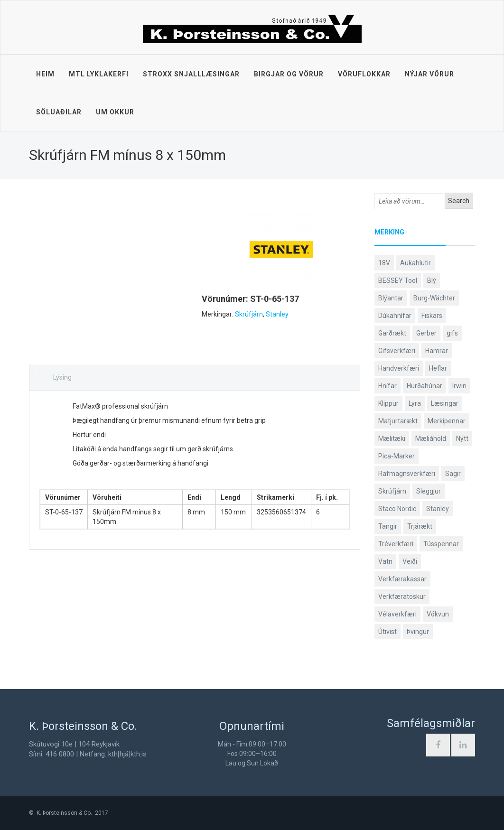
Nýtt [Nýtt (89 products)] (462, 438)
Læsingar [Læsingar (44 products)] (445, 403)
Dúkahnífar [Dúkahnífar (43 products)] (395, 316)
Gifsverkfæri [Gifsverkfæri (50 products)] (397, 351)
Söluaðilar (59, 112)
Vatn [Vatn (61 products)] (385, 561)
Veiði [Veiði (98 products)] (410, 561)
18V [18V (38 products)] (384, 263)
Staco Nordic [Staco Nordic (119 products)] (397, 509)
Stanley (277, 314)
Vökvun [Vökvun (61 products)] (438, 614)
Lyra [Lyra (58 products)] (415, 403)
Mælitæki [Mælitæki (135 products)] (392, 438)
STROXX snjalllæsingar (191, 74)
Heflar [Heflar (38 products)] (438, 368)
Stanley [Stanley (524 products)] (438, 509)
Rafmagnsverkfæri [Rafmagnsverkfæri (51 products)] (407, 474)
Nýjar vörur (429, 74)
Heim (45, 74)
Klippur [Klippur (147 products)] (388, 403)
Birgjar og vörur (289, 74)
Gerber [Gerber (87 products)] (426, 333)
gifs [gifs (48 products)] (452, 333)
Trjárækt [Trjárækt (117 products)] (420, 526)
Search (459, 201)
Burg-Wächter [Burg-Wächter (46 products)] (434, 298)
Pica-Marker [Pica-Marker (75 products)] (397, 456)
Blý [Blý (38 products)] (432, 280)
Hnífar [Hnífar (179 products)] (387, 386)
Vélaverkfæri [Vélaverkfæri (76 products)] (397, 614)
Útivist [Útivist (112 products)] (387, 632)
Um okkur (115, 112)
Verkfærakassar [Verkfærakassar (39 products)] (402, 579)
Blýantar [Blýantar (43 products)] (391, 298)
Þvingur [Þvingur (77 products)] (418, 632)
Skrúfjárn (249, 314)
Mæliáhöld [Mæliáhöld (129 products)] (431, 438)
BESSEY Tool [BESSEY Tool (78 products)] (398, 280)
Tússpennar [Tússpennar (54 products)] (441, 544)
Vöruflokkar (364, 74)
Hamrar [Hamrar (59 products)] (437, 351)
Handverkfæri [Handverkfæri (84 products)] (399, 368)
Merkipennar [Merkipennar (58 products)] (447, 421)
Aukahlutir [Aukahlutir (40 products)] (415, 263)
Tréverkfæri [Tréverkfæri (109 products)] (396, 544)
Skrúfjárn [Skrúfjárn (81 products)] (392, 491)
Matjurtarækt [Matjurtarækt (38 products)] (398, 421)
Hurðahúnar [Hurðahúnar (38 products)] (425, 386)
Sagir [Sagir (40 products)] (453, 474)
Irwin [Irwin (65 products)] (459, 386)
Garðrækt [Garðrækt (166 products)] (392, 333)
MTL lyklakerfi (99, 74)
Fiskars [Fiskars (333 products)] (432, 316)
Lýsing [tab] (62, 377)
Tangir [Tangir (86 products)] (388, 526)
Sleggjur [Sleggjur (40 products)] (429, 491)
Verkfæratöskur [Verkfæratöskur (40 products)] (402, 597)
